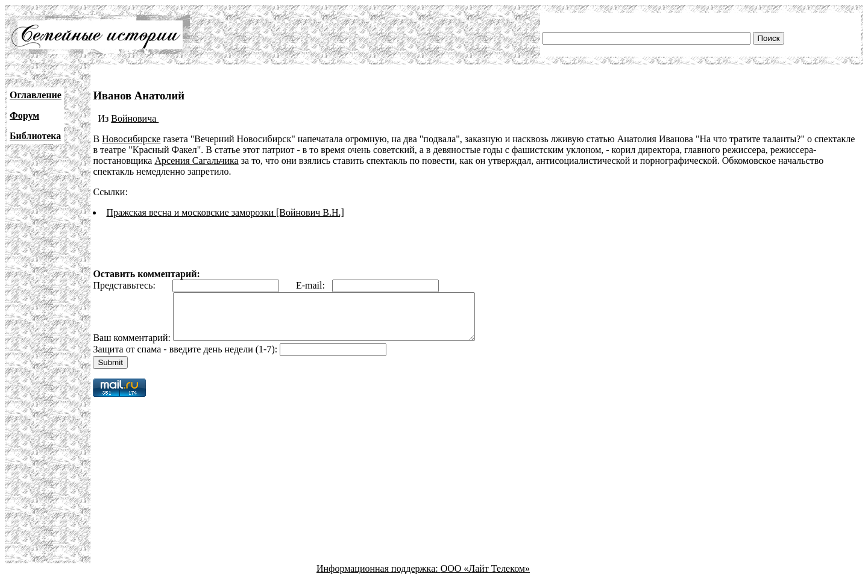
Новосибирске (131, 139)
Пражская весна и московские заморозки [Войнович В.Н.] (225, 212)
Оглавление (36, 95)
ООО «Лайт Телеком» (485, 577)
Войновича (135, 118)
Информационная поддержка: (379, 577)
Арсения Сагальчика (196, 161)
